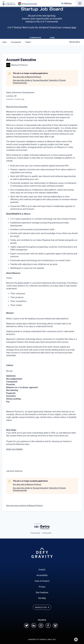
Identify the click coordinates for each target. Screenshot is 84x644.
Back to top (76, 639)
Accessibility (42, 575)
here (74, 27)
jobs (4, 42)
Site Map (42, 598)
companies (16, 42)
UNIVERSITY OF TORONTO (37, 639)
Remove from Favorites (17, 107)
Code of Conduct (42, 581)
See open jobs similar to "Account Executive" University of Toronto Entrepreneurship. (39, 82)
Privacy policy (35, 533)
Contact (42, 569)
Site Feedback (42, 592)
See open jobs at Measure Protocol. (27, 77)
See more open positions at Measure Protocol (24, 506)
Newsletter (42, 607)
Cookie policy (47, 533)
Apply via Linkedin (14, 449)
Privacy (42, 587)
